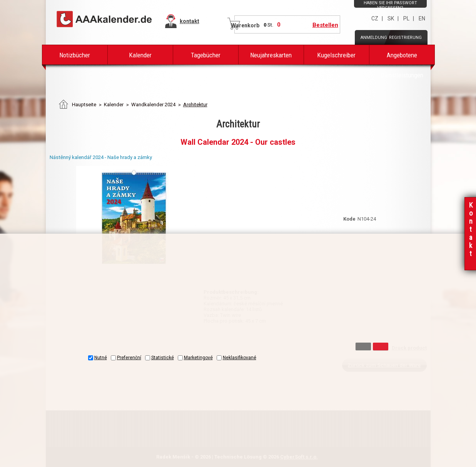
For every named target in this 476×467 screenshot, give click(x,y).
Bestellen (325, 25)
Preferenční (129, 358)
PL (406, 18)
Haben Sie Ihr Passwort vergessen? (390, 5)
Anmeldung (374, 38)
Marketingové (198, 358)
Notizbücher (75, 55)
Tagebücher (206, 55)
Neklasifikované (240, 358)
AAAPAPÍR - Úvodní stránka (105, 19)
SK (391, 18)
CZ (375, 18)
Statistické (163, 358)
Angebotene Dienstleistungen (402, 58)
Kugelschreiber (336, 55)
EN (422, 18)
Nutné (101, 358)
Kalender (140, 55)
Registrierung (405, 38)
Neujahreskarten (271, 55)
